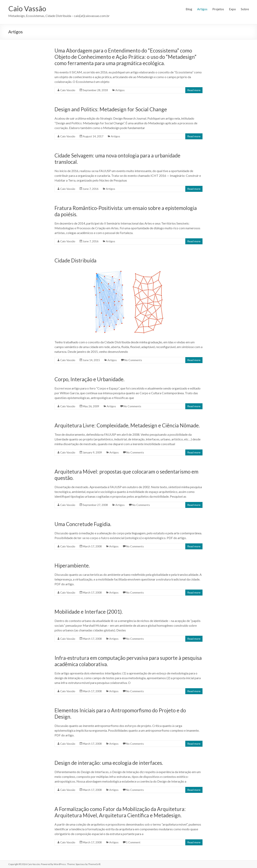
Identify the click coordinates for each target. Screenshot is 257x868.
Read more (194, 90)
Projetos (218, 9)
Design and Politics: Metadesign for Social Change (111, 109)
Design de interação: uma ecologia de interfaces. (109, 763)
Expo (232, 9)
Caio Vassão (27, 8)
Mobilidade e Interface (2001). (89, 612)
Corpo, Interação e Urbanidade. (89, 379)
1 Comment (133, 842)
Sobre (245, 9)
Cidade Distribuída (75, 260)
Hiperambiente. (72, 566)
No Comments (133, 360)
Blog (189, 9)
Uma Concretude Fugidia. (83, 524)
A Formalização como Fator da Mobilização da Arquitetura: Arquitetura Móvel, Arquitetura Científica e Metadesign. (120, 812)
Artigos (202, 9)
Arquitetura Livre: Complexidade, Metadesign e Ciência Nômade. (127, 425)
